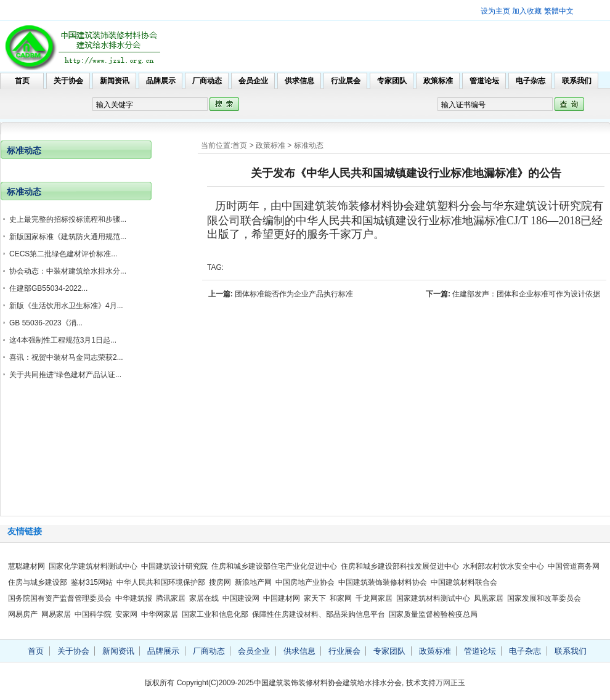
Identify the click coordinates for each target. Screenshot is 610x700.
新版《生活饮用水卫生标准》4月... (66, 306)
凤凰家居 (489, 598)
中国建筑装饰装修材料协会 (383, 582)
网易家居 (56, 614)
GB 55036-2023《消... (46, 323)
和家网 (341, 598)
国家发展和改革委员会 (544, 598)
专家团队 (392, 81)
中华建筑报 (134, 598)
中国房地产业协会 (305, 582)
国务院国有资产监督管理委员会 (60, 598)
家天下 (315, 598)
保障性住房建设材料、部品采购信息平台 (319, 614)
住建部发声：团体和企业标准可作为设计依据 (526, 294)
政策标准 (438, 81)
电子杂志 (531, 81)
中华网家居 (160, 614)
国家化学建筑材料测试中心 (93, 566)
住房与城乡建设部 (38, 582)
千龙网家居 (374, 598)
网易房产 (23, 614)
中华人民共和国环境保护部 (161, 582)
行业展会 (346, 81)
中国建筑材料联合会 (464, 582)
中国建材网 (282, 598)
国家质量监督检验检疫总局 (433, 614)
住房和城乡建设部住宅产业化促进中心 (274, 566)
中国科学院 (93, 614)
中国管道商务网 (574, 566)
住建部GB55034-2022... (48, 288)
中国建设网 (241, 598)
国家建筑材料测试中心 (433, 598)
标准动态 (309, 145)
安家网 (126, 614)
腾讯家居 (171, 598)
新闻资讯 (115, 81)
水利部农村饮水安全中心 (503, 566)
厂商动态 (207, 81)
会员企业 (253, 81)
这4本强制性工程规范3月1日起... (63, 340)
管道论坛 (484, 81)
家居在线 (204, 598)
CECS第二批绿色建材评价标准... (63, 254)
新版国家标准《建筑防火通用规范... (68, 237)
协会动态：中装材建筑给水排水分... (68, 271)
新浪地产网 (253, 582)
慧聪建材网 (26, 566)
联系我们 (577, 81)
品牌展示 (161, 81)
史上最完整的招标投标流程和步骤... (68, 219)
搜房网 (220, 582)
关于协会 (68, 81)
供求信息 (299, 81)
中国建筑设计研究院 (174, 566)
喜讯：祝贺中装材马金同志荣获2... (66, 357)
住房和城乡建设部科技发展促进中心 (400, 566)
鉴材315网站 (92, 582)
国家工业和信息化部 (215, 614)
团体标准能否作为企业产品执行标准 (294, 294)
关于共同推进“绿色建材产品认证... (65, 375)
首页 (22, 81)
